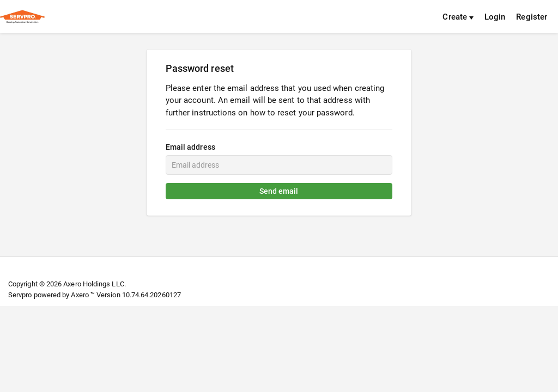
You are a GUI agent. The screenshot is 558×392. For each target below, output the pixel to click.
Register (532, 17)
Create (458, 17)
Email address (190, 147)
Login (495, 17)
